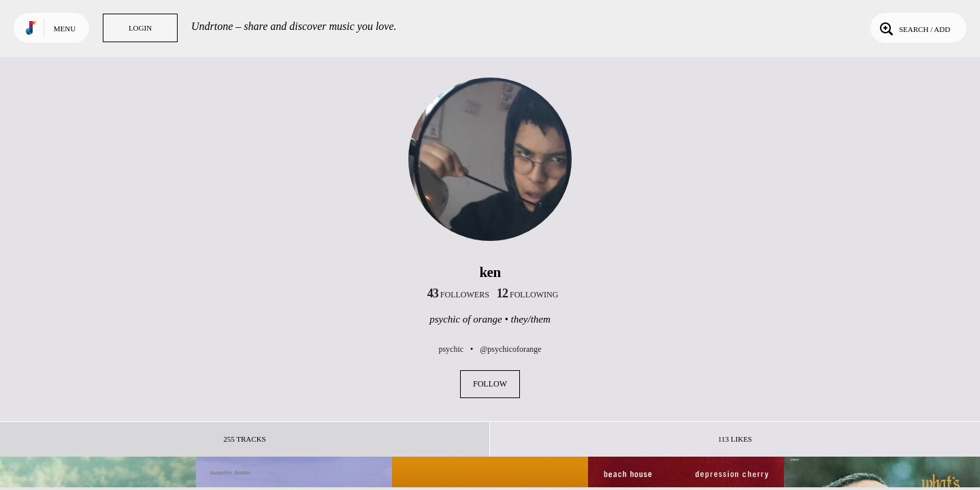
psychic (451, 349)
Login (140, 28)
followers (458, 295)
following (528, 295)
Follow (490, 384)
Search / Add (914, 28)
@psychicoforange (510, 349)
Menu (65, 29)
